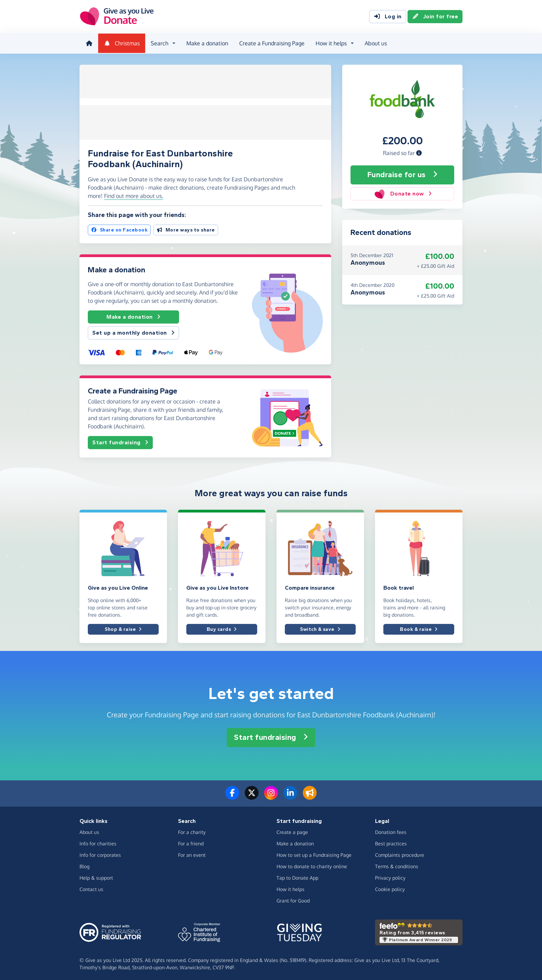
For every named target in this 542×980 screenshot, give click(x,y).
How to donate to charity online (312, 864)
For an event (192, 853)
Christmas (121, 43)
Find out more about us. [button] (134, 194)
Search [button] (159, 43)
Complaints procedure (400, 853)
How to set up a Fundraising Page (314, 853)
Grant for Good (293, 899)
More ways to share (186, 228)
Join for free (435, 17)
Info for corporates (100, 853)
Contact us (91, 887)
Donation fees (391, 830)
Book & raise (419, 627)
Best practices (391, 841)
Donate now (402, 193)
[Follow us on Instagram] (271, 795)
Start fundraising (120, 440)
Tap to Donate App (297, 876)
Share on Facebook (119, 228)
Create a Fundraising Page (271, 43)
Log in (388, 17)
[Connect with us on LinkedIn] (290, 795)
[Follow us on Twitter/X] (252, 795)
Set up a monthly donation (133, 331)
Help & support (96, 876)
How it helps (291, 887)
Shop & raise (123, 627)
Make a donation (207, 43)
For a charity (192, 830)
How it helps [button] (330, 43)
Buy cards (222, 627)
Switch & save (320, 627)
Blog (85, 864)
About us (375, 43)
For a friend (191, 841)
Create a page (292, 830)
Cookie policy (390, 887)
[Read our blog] (310, 795)
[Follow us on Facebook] (232, 795)
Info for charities (98, 841)
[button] (419, 152)
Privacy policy (390, 876)
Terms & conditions (397, 864)
